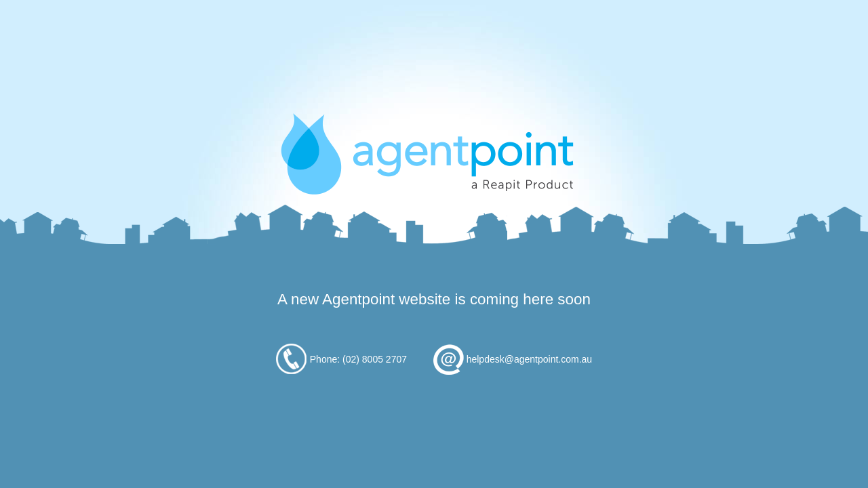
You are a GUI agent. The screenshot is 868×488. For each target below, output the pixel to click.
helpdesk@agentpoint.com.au (529, 359)
